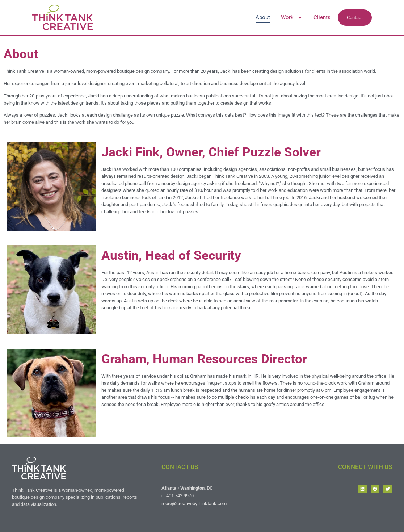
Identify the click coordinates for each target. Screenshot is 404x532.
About (263, 17)
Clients (322, 17)
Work (292, 17)
